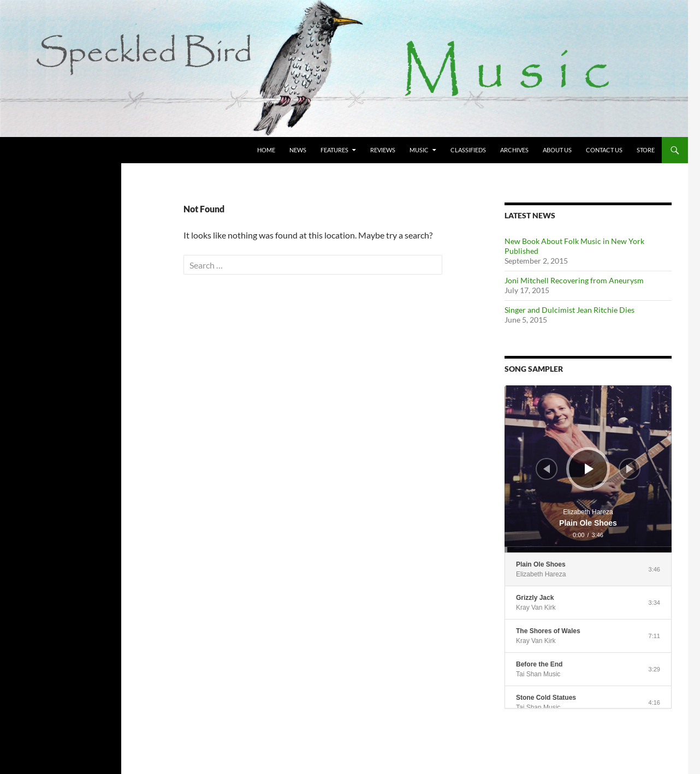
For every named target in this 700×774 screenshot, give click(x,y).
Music (419, 150)
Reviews (383, 150)
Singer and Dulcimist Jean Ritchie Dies (570, 310)
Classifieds (468, 150)
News (298, 150)
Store (646, 150)
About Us (557, 150)
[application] (588, 469)
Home (266, 150)
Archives (514, 150)
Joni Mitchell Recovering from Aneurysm (574, 280)
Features (334, 150)
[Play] (589, 469)
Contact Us (604, 150)
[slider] (588, 550)
